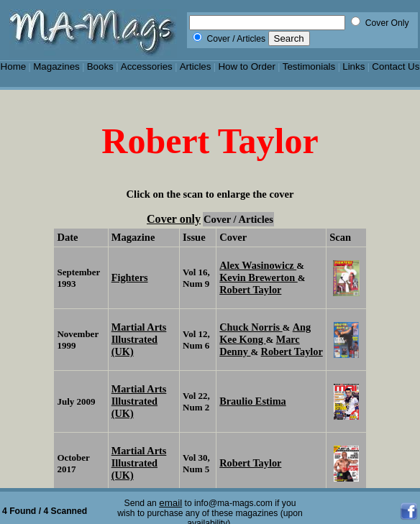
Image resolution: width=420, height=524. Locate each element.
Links (353, 66)
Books (100, 66)
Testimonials (309, 66)
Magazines (56, 66)
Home (14, 66)
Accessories (147, 66)
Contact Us (396, 66)
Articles (196, 66)
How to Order (246, 66)
